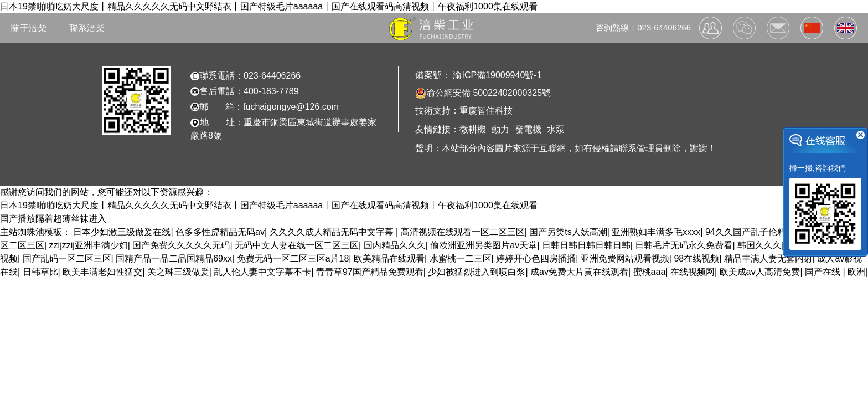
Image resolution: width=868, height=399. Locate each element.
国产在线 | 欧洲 (835, 272)
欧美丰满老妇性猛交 (102, 272)
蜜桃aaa (650, 272)
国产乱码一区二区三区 (67, 259)
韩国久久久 (759, 245)
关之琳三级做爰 (178, 272)
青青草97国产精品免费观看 (370, 272)
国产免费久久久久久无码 (181, 245)
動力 (500, 129)
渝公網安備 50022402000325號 (483, 93)
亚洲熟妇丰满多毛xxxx (656, 232)
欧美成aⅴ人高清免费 (760, 272)
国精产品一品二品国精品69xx (174, 259)
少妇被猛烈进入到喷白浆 (477, 272)
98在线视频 (696, 259)
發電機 (528, 129)
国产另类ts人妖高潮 (568, 232)
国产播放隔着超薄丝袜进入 (53, 219)
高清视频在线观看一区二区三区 (463, 232)
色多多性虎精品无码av (220, 232)
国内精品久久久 (395, 245)
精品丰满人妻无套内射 (768, 259)
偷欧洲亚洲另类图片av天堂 (484, 245)
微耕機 (473, 129)
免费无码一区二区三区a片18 (293, 259)
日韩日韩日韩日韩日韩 (586, 245)
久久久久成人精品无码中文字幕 (333, 232)
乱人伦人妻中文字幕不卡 (262, 272)
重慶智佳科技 (486, 111)
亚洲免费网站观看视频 (625, 259)
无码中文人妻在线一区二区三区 (297, 245)
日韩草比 (40, 272)
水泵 (556, 129)
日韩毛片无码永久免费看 (684, 245)
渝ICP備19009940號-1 (496, 75)
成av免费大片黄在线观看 (579, 272)
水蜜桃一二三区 (461, 259)
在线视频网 (693, 272)
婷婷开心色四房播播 (536, 259)
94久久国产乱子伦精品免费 (759, 232)
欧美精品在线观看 (389, 259)
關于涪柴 (29, 28)
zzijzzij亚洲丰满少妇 (89, 245)
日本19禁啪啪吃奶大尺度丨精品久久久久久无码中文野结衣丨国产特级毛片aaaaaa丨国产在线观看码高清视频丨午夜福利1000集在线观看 (269, 6)
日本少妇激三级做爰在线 (122, 232)
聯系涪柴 (87, 28)
